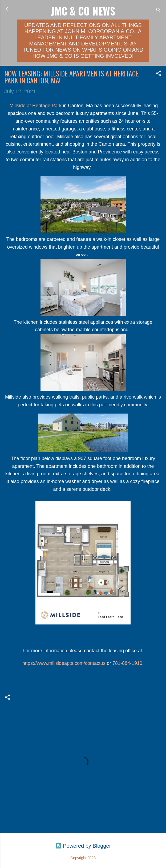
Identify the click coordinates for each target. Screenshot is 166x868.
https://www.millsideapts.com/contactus (64, 663)
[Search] (159, 11)
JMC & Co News (83, 11)
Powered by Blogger (83, 846)
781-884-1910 (127, 663)
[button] (159, 74)
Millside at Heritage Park (36, 106)
